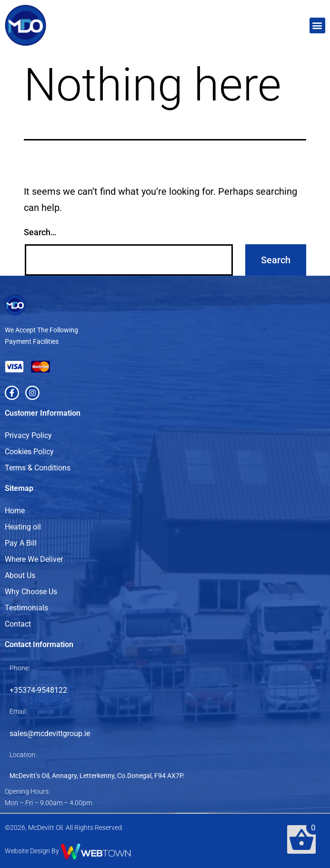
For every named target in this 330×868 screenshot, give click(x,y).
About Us (20, 575)
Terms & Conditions (38, 468)
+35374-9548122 (38, 690)
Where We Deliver (34, 559)
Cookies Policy (29, 452)
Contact (18, 624)
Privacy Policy (28, 435)
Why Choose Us (31, 592)
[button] (317, 25)
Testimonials (26, 608)
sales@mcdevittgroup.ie (50, 733)
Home (15, 511)
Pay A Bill (21, 543)
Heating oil (23, 527)
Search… (40, 232)
